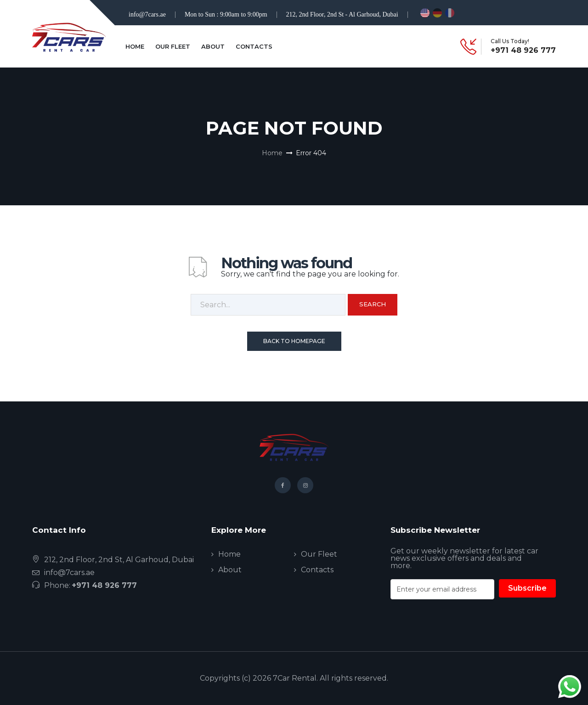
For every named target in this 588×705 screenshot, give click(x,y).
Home (135, 46)
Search (373, 304)
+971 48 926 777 (523, 51)
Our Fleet (173, 46)
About (213, 46)
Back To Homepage (294, 341)
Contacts (254, 46)
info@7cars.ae (147, 14)
